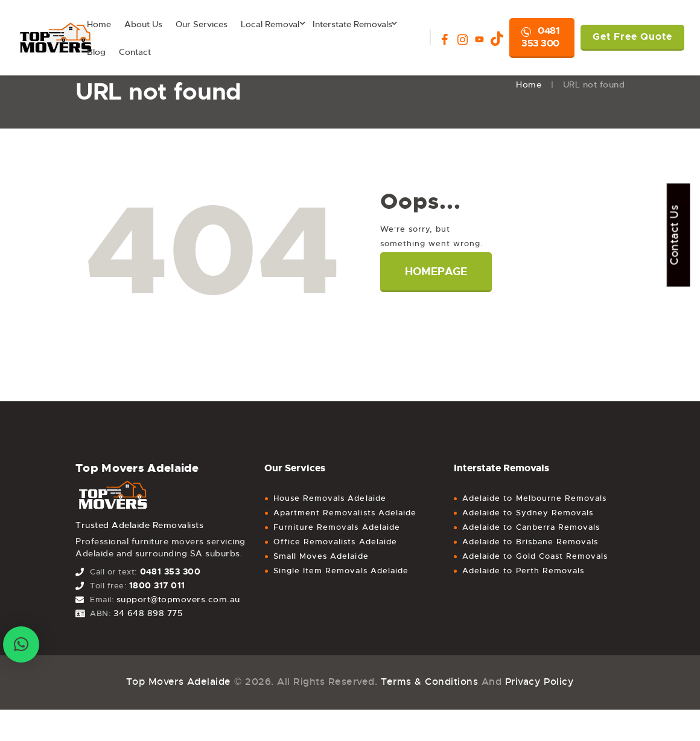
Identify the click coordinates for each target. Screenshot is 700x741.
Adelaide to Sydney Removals (528, 513)
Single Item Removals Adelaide (341, 571)
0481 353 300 (540, 37)
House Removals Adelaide (330, 498)
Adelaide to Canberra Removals (531, 527)
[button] (21, 644)
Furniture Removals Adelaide (337, 527)
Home (529, 84)
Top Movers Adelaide (178, 682)
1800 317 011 (157, 585)
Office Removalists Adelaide (335, 542)
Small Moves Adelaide (321, 556)
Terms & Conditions (429, 682)
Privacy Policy (540, 682)
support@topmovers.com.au (178, 599)
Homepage (437, 272)
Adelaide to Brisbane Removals (530, 542)
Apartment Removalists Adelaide (345, 513)
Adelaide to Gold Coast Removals (535, 556)
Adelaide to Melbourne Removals (535, 498)
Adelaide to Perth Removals (523, 571)
